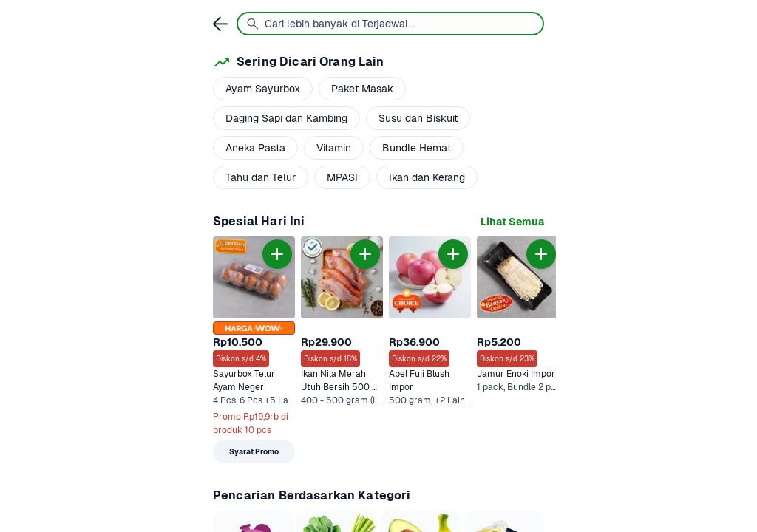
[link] (512, 222)
